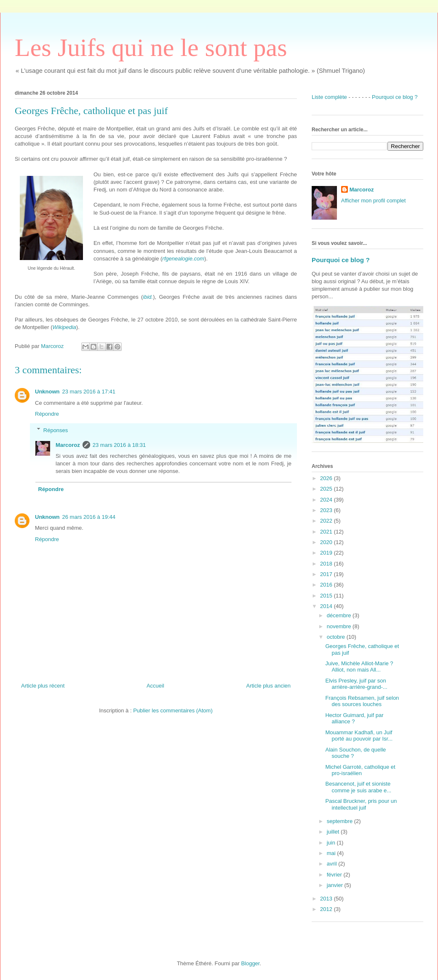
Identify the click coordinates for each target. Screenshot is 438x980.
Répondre (47, 414)
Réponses (56, 430)
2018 (327, 564)
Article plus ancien (269, 686)
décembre (340, 615)
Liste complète (329, 97)
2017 (327, 574)
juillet (334, 832)
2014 (327, 606)
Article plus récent (43, 686)
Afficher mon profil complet (374, 201)
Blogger (250, 963)
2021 (327, 532)
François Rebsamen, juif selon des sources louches (362, 701)
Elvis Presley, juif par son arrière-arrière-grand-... (356, 684)
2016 (327, 585)
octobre (337, 637)
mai (332, 853)
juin (332, 843)
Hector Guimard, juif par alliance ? (354, 718)
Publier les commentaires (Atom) (173, 710)
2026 (327, 478)
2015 (327, 596)
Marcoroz (68, 445)
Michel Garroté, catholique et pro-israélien (360, 770)
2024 (327, 500)
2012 (327, 909)
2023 (327, 510)
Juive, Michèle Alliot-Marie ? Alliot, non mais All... (359, 667)
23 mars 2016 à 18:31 (119, 445)
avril (333, 864)
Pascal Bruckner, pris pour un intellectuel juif (361, 804)
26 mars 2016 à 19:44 (89, 517)
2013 (327, 899)
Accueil (155, 686)
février (335, 875)
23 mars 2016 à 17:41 (89, 392)
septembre (341, 821)
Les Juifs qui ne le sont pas (151, 48)
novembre (340, 626)
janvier (336, 885)
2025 (327, 489)
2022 (327, 521)
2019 (327, 553)
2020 (327, 542)
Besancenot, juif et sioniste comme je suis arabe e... (358, 787)
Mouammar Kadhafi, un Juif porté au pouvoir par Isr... (359, 736)
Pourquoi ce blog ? (395, 97)
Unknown (47, 392)
